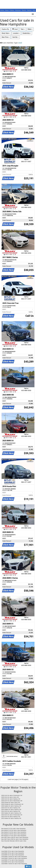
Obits (34, 10)
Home (2, 10)
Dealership (27, 33)
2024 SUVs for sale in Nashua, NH (11, 811)
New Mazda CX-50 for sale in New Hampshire (14, 830)
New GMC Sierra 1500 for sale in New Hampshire (15, 837)
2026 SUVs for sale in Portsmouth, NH (12, 795)
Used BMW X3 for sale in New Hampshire (13, 851)
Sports (24, 10)
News (7, 10)
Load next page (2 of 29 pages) (18, 779)
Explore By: (6, 29)
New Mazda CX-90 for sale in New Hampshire (14, 834)
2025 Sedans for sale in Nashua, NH (11, 810)
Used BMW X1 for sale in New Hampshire (13, 855)
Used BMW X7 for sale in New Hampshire (13, 860)
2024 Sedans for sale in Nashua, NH (11, 813)
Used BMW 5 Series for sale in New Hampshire (14, 858)
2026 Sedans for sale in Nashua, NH (11, 806)
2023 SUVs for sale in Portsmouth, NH (12, 815)
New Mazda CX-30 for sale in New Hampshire (14, 832)
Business (18, 10)
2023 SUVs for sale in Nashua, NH (11, 817)
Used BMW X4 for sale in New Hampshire (13, 862)
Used (15, 29)
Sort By (15, 37)
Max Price (6, 37)
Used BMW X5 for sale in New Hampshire (13, 853)
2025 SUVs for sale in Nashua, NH (11, 808)
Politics (12, 10)
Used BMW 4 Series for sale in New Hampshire (14, 864)
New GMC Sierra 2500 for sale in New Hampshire (15, 839)
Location (16, 33)
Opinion (29, 10)
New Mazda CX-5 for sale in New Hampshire (13, 829)
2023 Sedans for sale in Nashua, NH (11, 818)
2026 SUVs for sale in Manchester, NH (12, 801)
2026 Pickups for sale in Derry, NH (11, 802)
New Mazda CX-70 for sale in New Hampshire (14, 836)
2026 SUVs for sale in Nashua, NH (11, 799)
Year (23, 29)
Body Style (6, 33)
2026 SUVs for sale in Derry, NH (10, 797)
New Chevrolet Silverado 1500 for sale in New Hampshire (14, 841)
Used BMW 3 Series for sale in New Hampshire (14, 857)
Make (30, 29)
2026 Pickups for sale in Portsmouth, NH (12, 804)
